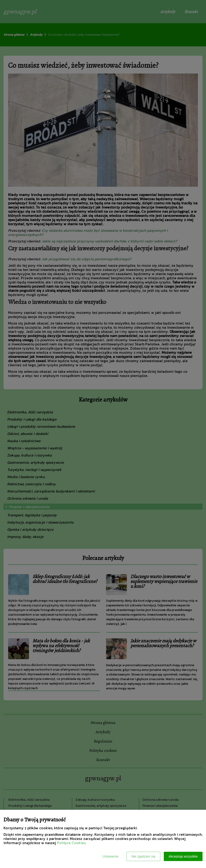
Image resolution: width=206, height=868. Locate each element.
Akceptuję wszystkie (183, 856)
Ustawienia (110, 856)
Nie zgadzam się (143, 856)
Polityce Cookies (71, 843)
